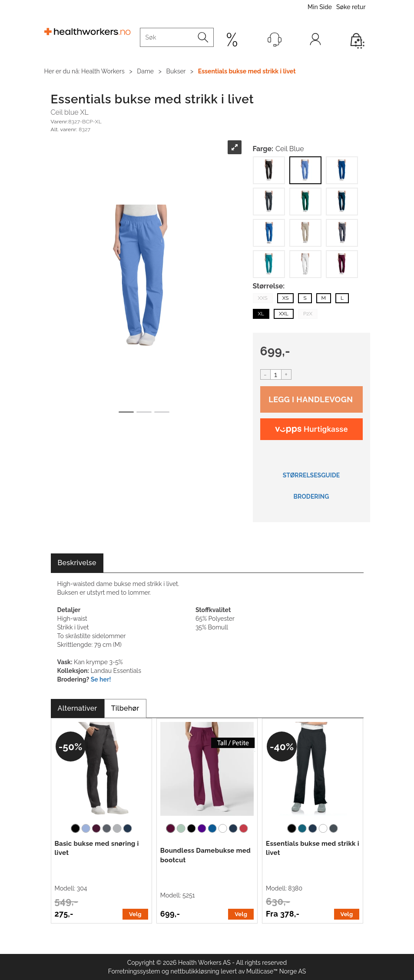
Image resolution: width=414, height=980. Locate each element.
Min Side (320, 7)
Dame (145, 71)
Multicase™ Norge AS (276, 971)
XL (261, 314)
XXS (263, 298)
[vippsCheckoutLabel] (311, 429)
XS (286, 298)
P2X (308, 314)
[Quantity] (276, 374)
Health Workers (103, 71)
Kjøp (311, 399)
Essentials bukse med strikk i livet (247, 71)
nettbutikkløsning (195, 971)
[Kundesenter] (275, 40)
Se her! (101, 679)
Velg (135, 914)
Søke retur (351, 7)
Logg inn (315, 41)
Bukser (176, 71)
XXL (284, 314)
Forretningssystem (134, 971)
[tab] (77, 563)
